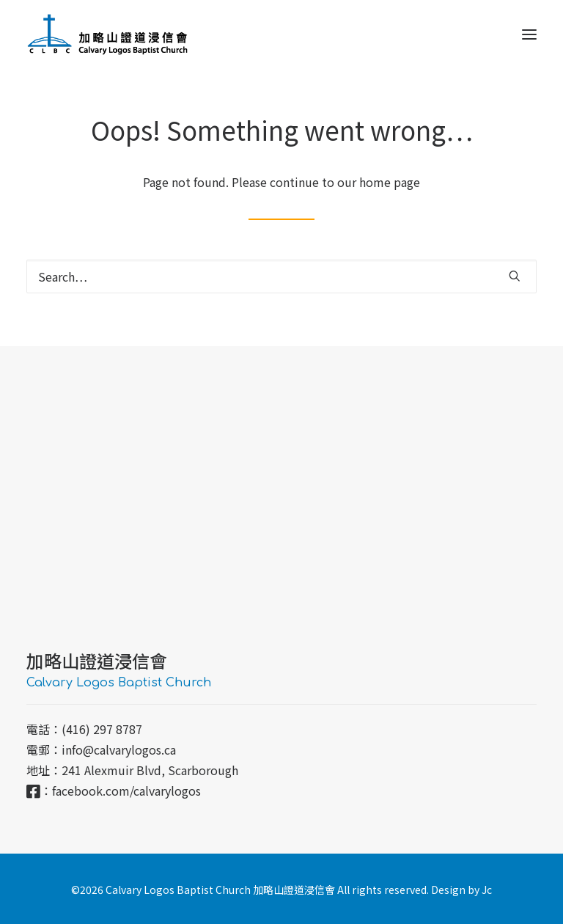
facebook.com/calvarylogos (126, 791)
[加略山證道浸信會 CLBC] (107, 34)
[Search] (281, 276)
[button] (529, 34)
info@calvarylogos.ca (119, 749)
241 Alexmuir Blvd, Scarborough (150, 770)
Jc (487, 890)
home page (390, 182)
